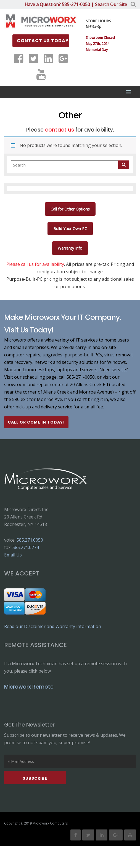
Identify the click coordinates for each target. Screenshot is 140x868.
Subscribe (35, 778)
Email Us (13, 555)
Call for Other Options (70, 209)
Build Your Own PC (70, 229)
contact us (60, 130)
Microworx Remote (29, 687)
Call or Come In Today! (36, 422)
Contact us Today (43, 41)
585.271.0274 (26, 547)
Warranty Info (70, 248)
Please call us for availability (35, 264)
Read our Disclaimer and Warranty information (53, 626)
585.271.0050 (30, 540)
